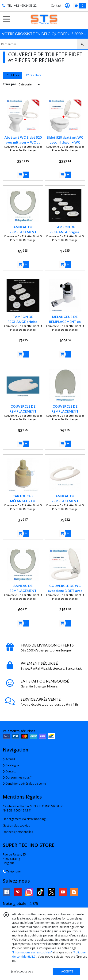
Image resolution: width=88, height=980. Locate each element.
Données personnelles (18, 832)
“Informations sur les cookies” (32, 952)
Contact (56, 6)
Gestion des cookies (16, 825)
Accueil (9, 759)
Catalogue (11, 765)
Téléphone (12, 871)
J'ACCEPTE (66, 971)
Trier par (10, 84)
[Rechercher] (82, 44)
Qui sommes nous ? (17, 777)
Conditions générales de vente (24, 784)
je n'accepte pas (22, 971)
